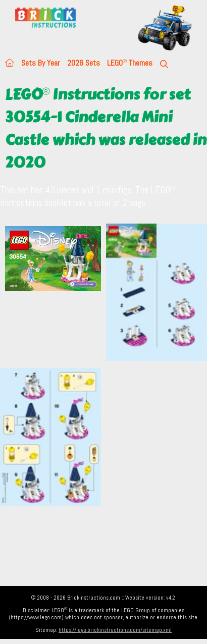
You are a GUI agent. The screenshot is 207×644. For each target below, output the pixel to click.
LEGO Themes (130, 63)
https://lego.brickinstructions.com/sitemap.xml (115, 630)
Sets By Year (41, 63)
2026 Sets (84, 63)
